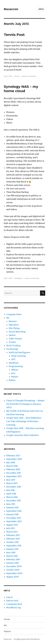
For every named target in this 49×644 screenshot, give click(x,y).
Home (7, 619)
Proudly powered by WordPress (27, 639)
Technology (12, 349)
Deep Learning (18, 356)
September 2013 (14, 521)
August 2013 (12, 525)
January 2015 (12, 507)
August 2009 (12, 577)
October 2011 (12, 542)
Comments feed (14, 604)
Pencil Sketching (17, 332)
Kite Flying (14, 328)
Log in (9, 597)
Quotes (12, 335)
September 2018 (14, 459)
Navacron (11, 9)
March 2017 (12, 483)
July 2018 (11, 462)
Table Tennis (15, 339)
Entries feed (12, 601)
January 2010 (13, 563)
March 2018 (12, 466)
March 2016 (12, 497)
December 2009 (14, 566)
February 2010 (13, 559)
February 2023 (13, 456)
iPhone (15, 370)
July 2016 (10, 490)
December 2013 (14, 518)
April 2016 (11, 494)
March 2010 (12, 556)
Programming (16, 366)
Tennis (17, 76)
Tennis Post (14, 35)
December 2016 (14, 487)
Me (8, 318)
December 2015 (14, 501)
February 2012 (13, 539)
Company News (14, 314)
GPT (13, 359)
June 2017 (11, 480)
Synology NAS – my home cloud (21, 89)
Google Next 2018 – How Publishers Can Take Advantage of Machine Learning (24, 421)
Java (13, 373)
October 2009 (13, 570)
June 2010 (11, 552)
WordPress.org (14, 608)
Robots (12, 380)
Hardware (18, 278)
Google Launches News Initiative (23, 435)
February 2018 (13, 469)
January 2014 (12, 514)
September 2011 (14, 546)
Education (14, 325)
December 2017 (14, 473)
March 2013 (12, 532)
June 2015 (11, 504)
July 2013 (10, 528)
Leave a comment (29, 76)
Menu (41, 9)
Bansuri (13, 321)
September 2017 (14, 476)
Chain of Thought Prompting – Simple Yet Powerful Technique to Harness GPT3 (25, 404)
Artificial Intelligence (19, 352)
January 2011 (12, 549)
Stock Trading (13, 345)
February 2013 (13, 535)
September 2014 (14, 511)
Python (15, 377)
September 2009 (14, 573)
